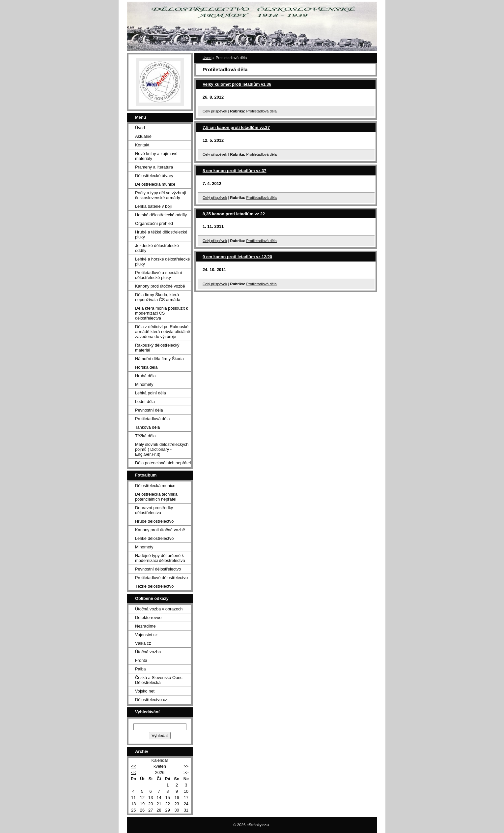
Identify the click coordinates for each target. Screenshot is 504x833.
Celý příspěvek (215, 111)
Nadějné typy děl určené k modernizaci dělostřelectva (160, 558)
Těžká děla (145, 436)
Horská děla (146, 367)
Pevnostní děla (149, 410)
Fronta (141, 660)
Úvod (207, 58)
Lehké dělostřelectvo (154, 538)
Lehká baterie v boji (153, 206)
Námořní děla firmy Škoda (159, 359)
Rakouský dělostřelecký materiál (157, 348)
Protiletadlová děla (261, 111)
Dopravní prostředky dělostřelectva (154, 510)
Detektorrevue (148, 617)
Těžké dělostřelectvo (154, 586)
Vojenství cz (146, 635)
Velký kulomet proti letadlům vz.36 (237, 84)
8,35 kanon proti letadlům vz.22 (234, 214)
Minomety (144, 384)
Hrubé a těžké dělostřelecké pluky (161, 234)
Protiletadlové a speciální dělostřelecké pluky (158, 275)
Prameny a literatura (154, 167)
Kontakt (142, 145)
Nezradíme (145, 626)
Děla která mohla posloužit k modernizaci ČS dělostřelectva (162, 313)
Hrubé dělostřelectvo (154, 521)
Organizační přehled (154, 223)
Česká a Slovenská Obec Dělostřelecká (159, 680)
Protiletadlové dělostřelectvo (161, 578)
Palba (140, 669)
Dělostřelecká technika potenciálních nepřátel (156, 497)
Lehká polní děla (151, 393)
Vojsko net (145, 691)
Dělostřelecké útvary (154, 176)
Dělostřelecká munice (155, 184)
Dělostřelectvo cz (151, 700)
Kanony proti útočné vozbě (160, 286)
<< (134, 766)
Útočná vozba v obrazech (159, 609)
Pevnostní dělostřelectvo (158, 569)
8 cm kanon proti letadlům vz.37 (234, 171)
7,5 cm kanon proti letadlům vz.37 (236, 127)
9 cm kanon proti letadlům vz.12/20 (237, 257)
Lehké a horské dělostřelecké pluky (162, 262)
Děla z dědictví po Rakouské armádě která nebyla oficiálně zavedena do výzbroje (163, 332)
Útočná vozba (148, 652)
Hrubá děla (145, 376)
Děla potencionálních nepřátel (163, 463)
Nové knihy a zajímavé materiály (156, 156)
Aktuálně (143, 136)
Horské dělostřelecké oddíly (161, 215)
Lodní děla (145, 401)
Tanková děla (147, 427)
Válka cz (143, 643)
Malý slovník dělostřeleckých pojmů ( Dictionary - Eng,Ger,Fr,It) (162, 449)
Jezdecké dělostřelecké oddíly (157, 248)
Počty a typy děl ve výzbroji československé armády (160, 195)
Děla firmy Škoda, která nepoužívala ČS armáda (158, 297)
